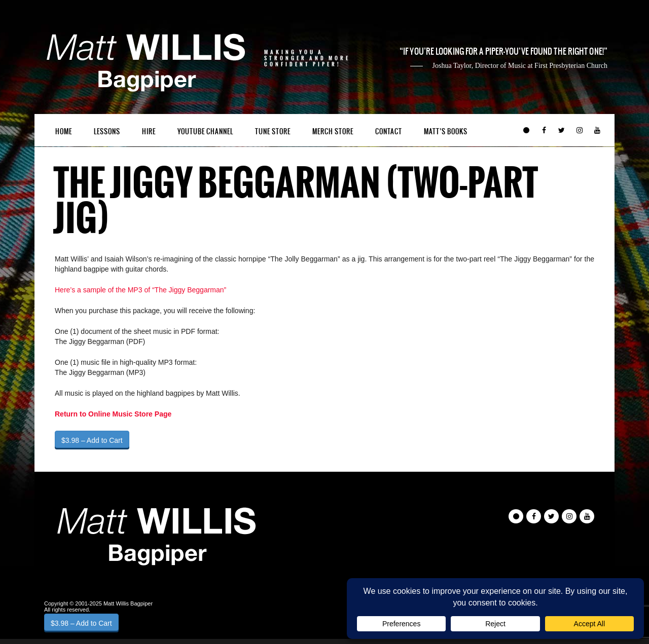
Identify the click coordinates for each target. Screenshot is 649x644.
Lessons (107, 131)
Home (64, 131)
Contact (389, 131)
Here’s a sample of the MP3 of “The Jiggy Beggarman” (140, 290)
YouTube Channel (205, 131)
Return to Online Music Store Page (113, 414)
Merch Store (333, 131)
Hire (149, 131)
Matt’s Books (446, 131)
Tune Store (273, 131)
